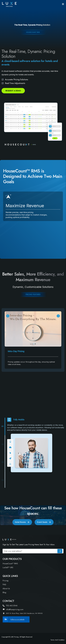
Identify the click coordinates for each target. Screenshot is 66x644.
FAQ (4, 585)
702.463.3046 (10, 606)
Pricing (5, 581)
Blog (4, 593)
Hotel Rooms (22, 522)
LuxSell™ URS (8, 568)
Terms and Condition (57, 640)
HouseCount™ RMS (10, 564)
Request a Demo (13, 91)
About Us (6, 589)
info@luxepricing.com (13, 610)
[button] (8, 319)
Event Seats (44, 522)
